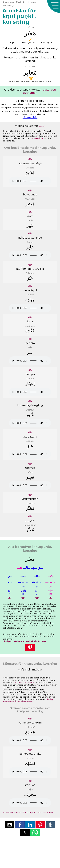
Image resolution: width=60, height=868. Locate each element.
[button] (54, 6)
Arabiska (8, 2)
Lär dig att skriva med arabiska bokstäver (24, 641)
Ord (18, 2)
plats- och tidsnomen (24, 683)
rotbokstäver (37, 138)
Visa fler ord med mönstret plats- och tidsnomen (28, 813)
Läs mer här (30, 117)
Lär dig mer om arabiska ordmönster (28, 700)
